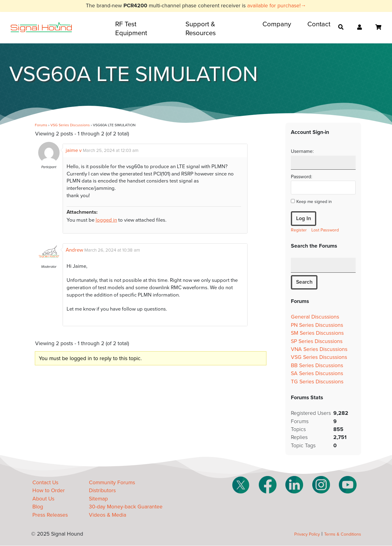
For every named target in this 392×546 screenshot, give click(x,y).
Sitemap (98, 499)
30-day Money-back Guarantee (126, 507)
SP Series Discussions (317, 341)
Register (299, 230)
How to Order (49, 491)
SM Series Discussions (317, 333)
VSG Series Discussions (70, 125)
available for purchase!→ (277, 6)
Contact (319, 24)
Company (277, 24)
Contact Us (45, 483)
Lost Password (325, 230)
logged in (106, 220)
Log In (304, 218)
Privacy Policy (307, 535)
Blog (38, 507)
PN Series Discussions (317, 325)
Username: (302, 151)
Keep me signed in (314, 202)
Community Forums (112, 483)
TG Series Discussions (317, 382)
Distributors (102, 491)
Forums (41, 125)
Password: (302, 177)
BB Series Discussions (317, 365)
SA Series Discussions (317, 374)
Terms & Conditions (343, 535)
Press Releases (50, 515)
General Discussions (315, 317)
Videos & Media (108, 515)
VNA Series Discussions (319, 349)
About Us (43, 499)
